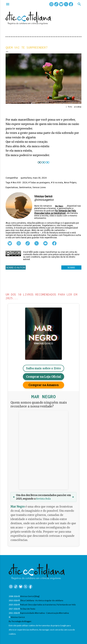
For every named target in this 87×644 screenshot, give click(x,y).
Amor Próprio (70, 183)
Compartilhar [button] (12, 178)
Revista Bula (43, 499)
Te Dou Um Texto (28, 609)
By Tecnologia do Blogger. (20, 621)
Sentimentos (25, 187)
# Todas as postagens (39, 183)
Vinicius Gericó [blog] (30, 596)
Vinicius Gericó (18, 617)
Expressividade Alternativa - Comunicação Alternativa (44, 613)
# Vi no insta (57, 183)
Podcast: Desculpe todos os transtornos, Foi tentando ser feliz (48, 605)
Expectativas (12, 187)
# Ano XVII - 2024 (19, 183)
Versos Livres (39, 187)
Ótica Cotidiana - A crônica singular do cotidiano (42, 600)
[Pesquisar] (79, 5)
